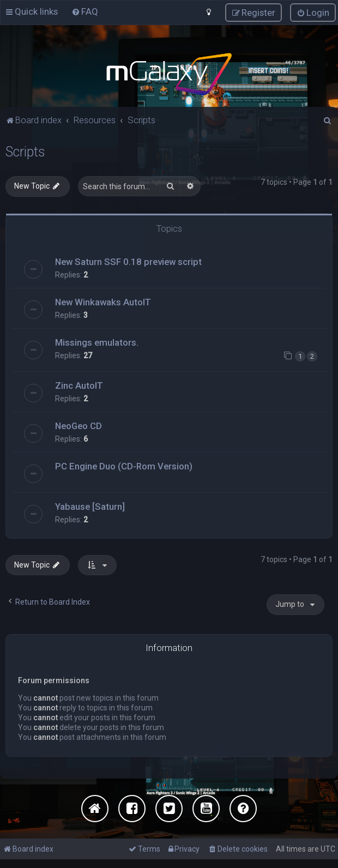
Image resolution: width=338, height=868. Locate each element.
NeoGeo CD (79, 425)
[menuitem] (85, 11)
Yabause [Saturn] (90, 506)
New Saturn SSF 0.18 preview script (128, 261)
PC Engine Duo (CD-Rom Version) (124, 466)
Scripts (25, 151)
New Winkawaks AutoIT (103, 302)
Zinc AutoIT (79, 385)
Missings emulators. (97, 342)
